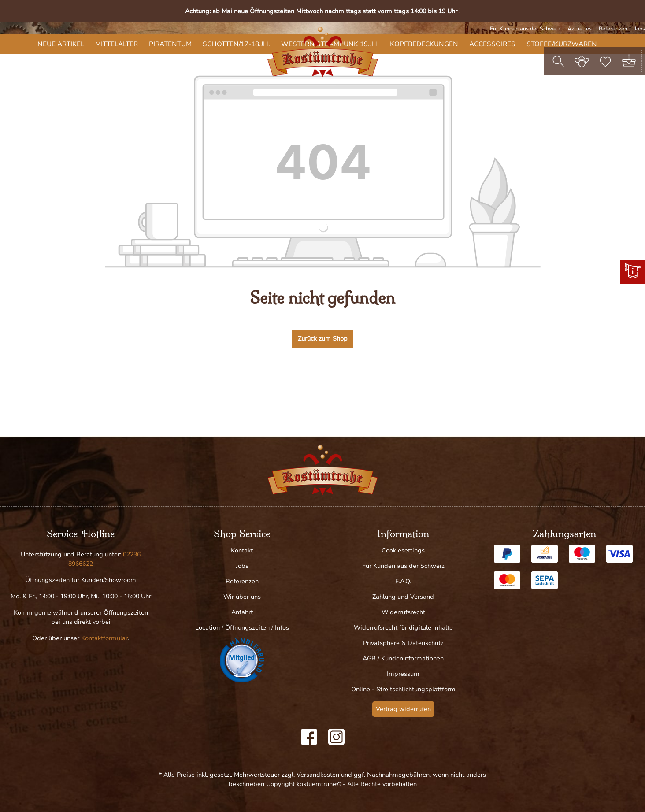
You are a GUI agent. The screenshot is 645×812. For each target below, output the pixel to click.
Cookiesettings (403, 551)
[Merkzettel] (605, 61)
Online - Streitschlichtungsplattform (403, 689)
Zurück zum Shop (323, 390)
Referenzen (613, 29)
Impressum (403, 674)
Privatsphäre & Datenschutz (403, 643)
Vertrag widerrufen (403, 709)
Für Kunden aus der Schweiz (525, 29)
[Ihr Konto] (582, 61)
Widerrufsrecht (403, 612)
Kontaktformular (104, 638)
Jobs (640, 29)
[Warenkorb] (629, 61)
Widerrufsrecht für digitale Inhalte (403, 628)
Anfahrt (242, 612)
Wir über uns (242, 597)
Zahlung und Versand (403, 597)
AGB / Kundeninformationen (403, 658)
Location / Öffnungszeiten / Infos (242, 628)
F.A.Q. (403, 581)
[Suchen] (558, 61)
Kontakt (242, 551)
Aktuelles (580, 29)
